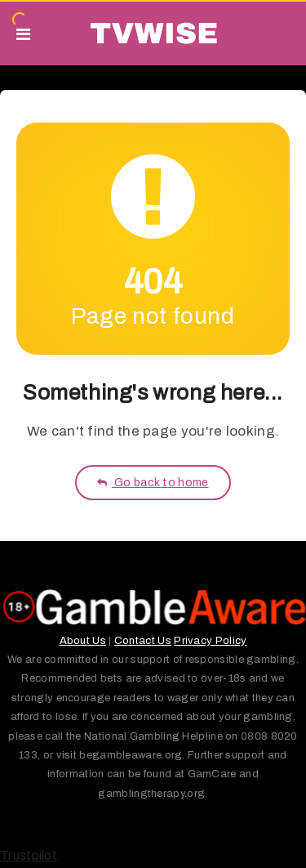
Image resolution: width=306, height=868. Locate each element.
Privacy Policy (210, 641)
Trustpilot (29, 855)
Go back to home (153, 483)
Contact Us (143, 641)
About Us (83, 641)
